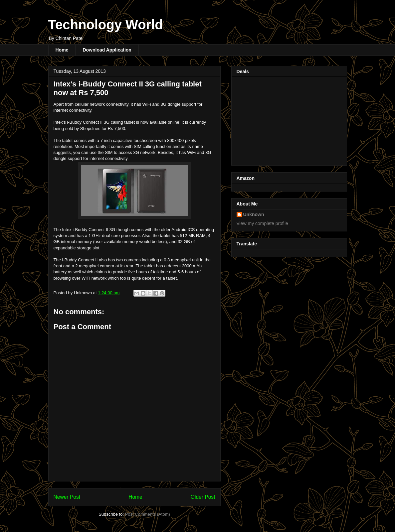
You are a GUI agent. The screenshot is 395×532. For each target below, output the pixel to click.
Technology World (106, 25)
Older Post (203, 497)
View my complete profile (262, 223)
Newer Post (67, 497)
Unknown (254, 214)
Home (62, 50)
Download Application (107, 50)
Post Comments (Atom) (148, 514)
